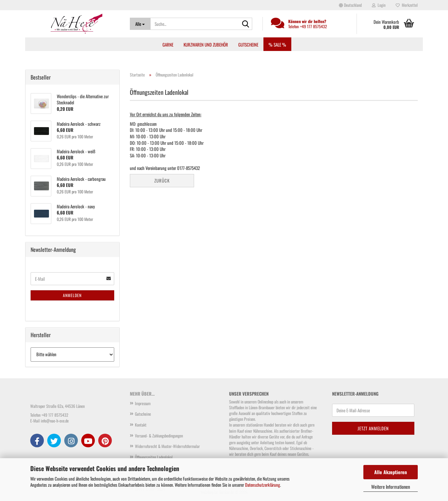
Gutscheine (248, 45)
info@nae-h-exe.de (55, 421)
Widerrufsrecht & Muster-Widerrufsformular (167, 446)
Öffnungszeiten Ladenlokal (154, 457)
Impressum (143, 403)
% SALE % (277, 45)
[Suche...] (140, 24)
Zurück (162, 180)
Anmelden (72, 295)
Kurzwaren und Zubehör (206, 45)
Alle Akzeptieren (391, 472)
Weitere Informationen (391, 487)
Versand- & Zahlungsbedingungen (159, 436)
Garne (168, 45)
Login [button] (379, 5)
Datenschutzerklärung (263, 485)
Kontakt (141, 425)
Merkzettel (407, 5)
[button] (350, 5)
